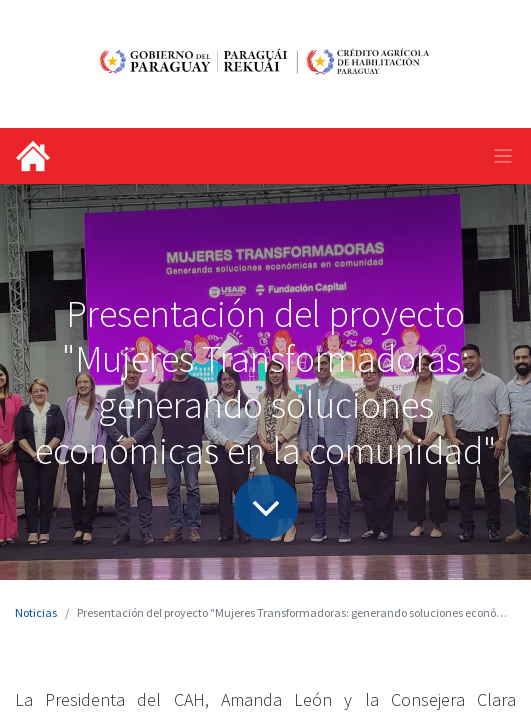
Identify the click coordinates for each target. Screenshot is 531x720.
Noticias (36, 612)
